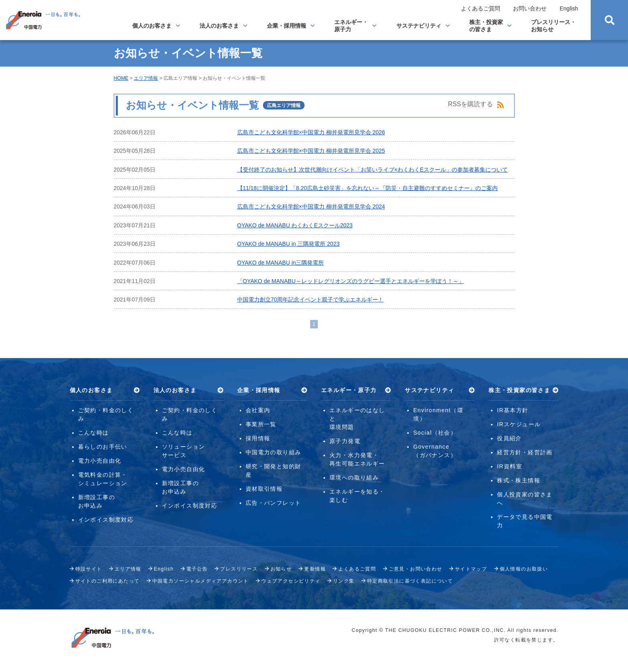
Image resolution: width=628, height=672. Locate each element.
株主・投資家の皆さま (486, 26)
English (569, 8)
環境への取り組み (354, 478)
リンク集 (344, 581)
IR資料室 (510, 466)
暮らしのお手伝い (103, 447)
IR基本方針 (513, 410)
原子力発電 (345, 441)
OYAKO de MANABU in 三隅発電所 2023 (289, 244)
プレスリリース (239, 569)
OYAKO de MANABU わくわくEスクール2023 (295, 225)
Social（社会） (435, 433)
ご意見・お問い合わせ (416, 569)
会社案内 (258, 410)
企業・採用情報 (287, 26)
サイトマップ (471, 569)
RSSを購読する (476, 105)
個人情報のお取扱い (524, 569)
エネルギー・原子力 (351, 26)
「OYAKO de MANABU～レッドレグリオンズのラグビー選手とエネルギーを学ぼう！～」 (351, 281)
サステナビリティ (419, 26)
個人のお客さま (152, 26)
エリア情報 (146, 78)
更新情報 (315, 569)
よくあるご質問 (481, 8)
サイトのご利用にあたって (108, 581)
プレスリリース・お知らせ (553, 26)
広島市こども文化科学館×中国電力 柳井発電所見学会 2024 (311, 206)
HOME (121, 78)
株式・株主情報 (519, 480)
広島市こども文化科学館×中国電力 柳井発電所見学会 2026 (311, 132)
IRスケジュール (519, 424)
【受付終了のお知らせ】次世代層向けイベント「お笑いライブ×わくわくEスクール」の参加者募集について (373, 170)
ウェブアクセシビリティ (291, 581)
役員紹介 (509, 438)
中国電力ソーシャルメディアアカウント (201, 581)
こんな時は (94, 433)
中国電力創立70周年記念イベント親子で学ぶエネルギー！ (311, 300)
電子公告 (197, 569)
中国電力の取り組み (274, 452)
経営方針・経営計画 (525, 452)
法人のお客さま (219, 26)
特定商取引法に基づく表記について (410, 581)
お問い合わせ (530, 8)
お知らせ (281, 569)
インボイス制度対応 (106, 520)
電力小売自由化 (100, 461)
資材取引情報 (264, 489)
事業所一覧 (261, 424)
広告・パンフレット (274, 503)
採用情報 (258, 438)
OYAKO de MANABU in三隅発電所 (281, 263)
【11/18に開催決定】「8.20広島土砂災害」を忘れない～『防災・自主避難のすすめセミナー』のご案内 (368, 188)
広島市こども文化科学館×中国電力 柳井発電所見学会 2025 (311, 151)
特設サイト (89, 569)
